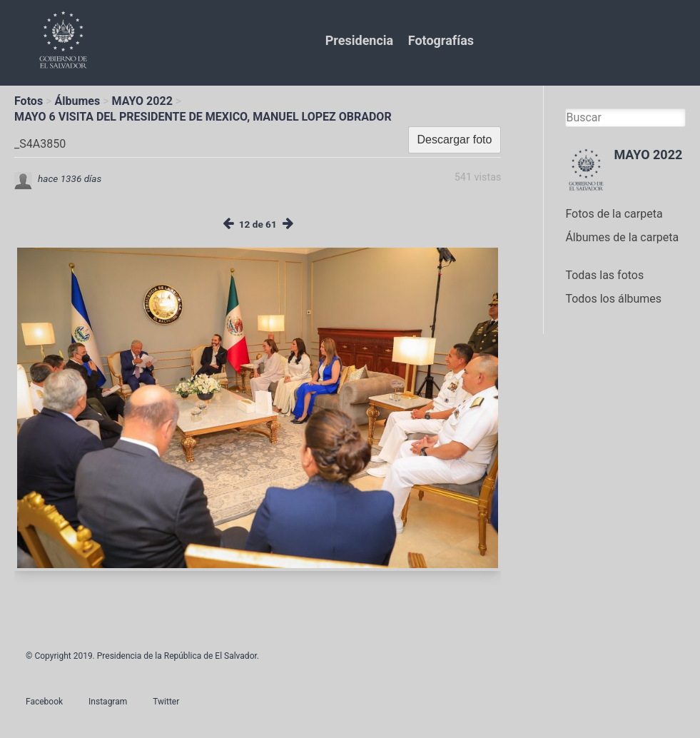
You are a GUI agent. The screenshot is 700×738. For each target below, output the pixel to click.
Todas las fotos (604, 275)
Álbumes (77, 101)
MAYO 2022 (142, 101)
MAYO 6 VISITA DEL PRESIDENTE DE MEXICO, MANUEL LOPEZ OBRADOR (203, 117)
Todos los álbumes (613, 299)
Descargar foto (455, 140)
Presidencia (359, 40)
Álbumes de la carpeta (622, 237)
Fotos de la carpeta (614, 214)
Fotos (29, 101)
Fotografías (441, 40)
